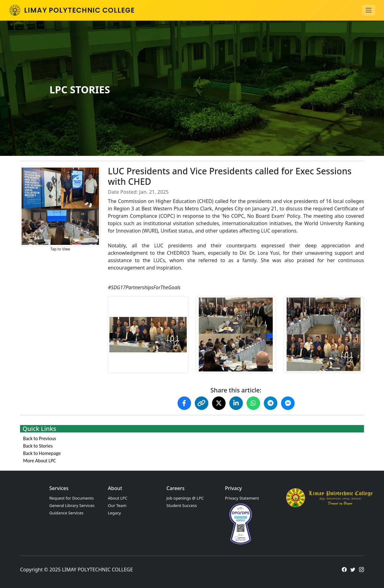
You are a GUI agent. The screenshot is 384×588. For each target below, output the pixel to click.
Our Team (117, 505)
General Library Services (72, 505)
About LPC (118, 498)
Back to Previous (40, 438)
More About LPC (39, 461)
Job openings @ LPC (185, 498)
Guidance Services (66, 513)
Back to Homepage (42, 453)
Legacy (114, 513)
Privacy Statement (242, 498)
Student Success (182, 505)
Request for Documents (71, 498)
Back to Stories (38, 446)
